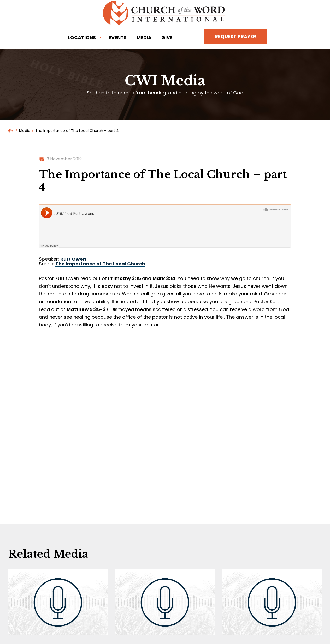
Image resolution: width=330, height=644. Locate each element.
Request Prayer (235, 36)
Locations (82, 37)
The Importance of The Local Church (100, 264)
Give (167, 37)
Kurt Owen (73, 259)
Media (144, 37)
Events (118, 37)
